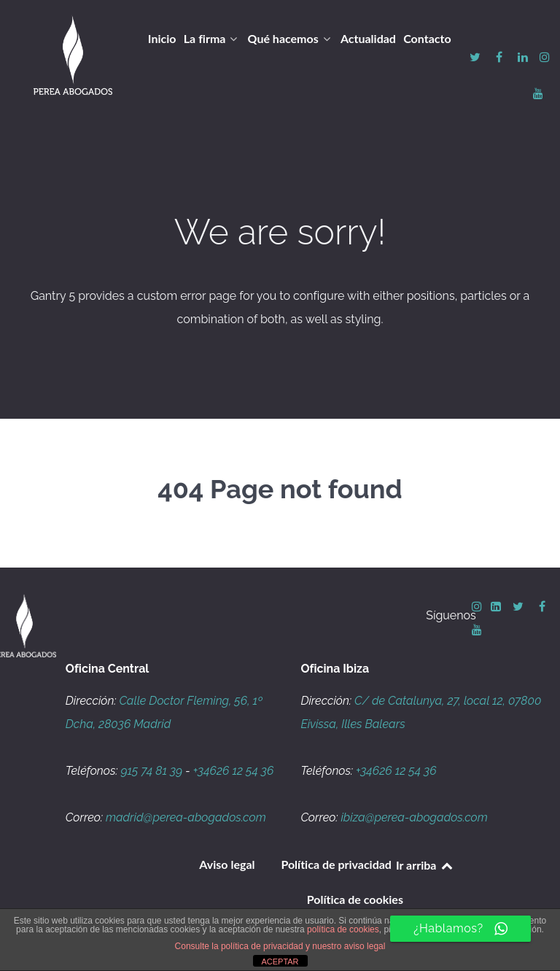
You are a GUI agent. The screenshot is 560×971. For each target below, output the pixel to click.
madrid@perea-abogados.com (186, 817)
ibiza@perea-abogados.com (414, 817)
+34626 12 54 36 (234, 771)
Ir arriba (425, 865)
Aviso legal (227, 864)
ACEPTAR (280, 962)
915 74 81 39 (151, 771)
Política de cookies (355, 899)
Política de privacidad (336, 864)
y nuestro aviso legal (345, 946)
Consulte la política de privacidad (239, 946)
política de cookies (343, 929)
